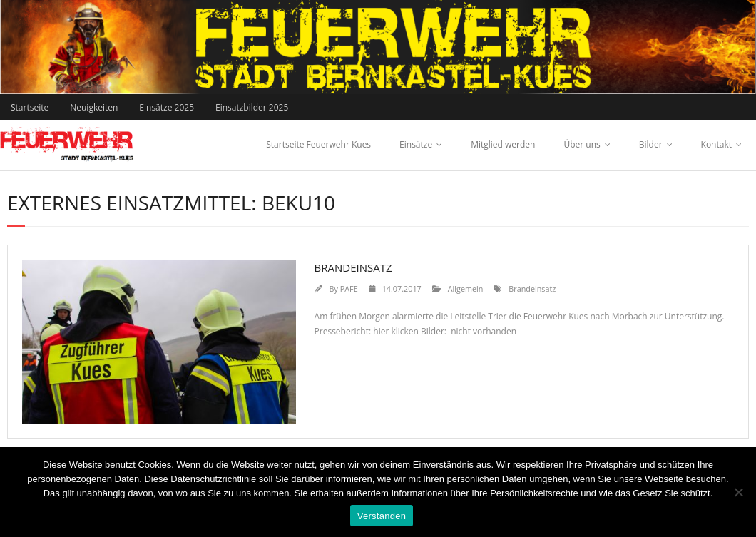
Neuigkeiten (94, 107)
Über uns (582, 144)
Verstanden (382, 516)
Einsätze (416, 144)
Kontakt (716, 144)
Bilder (651, 144)
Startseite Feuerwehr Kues (318, 144)
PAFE (349, 288)
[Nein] (738, 492)
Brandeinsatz (353, 267)
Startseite (30, 107)
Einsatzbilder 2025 (252, 107)
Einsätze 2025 (167, 107)
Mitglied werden (503, 144)
